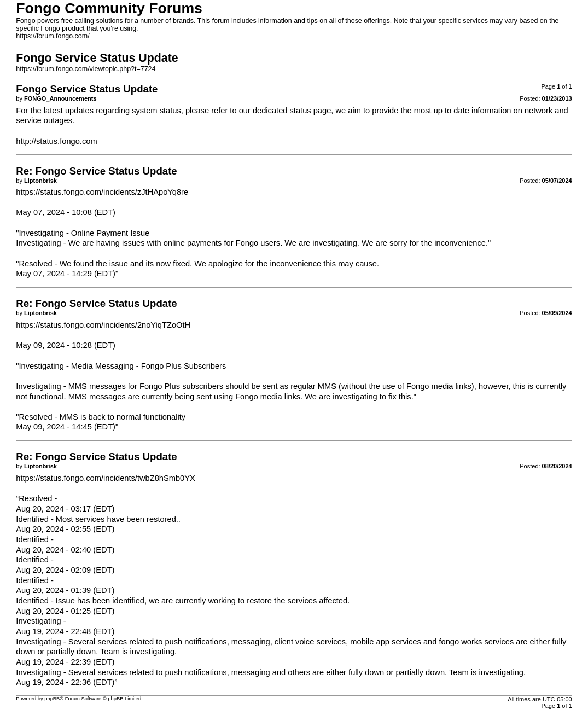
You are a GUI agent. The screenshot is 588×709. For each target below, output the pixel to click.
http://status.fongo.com (56, 141)
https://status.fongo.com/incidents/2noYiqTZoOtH (103, 325)
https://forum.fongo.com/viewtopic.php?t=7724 (86, 69)
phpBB (52, 699)
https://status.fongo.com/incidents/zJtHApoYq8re (102, 192)
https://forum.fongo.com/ (53, 36)
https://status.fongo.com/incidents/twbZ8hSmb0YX (106, 478)
